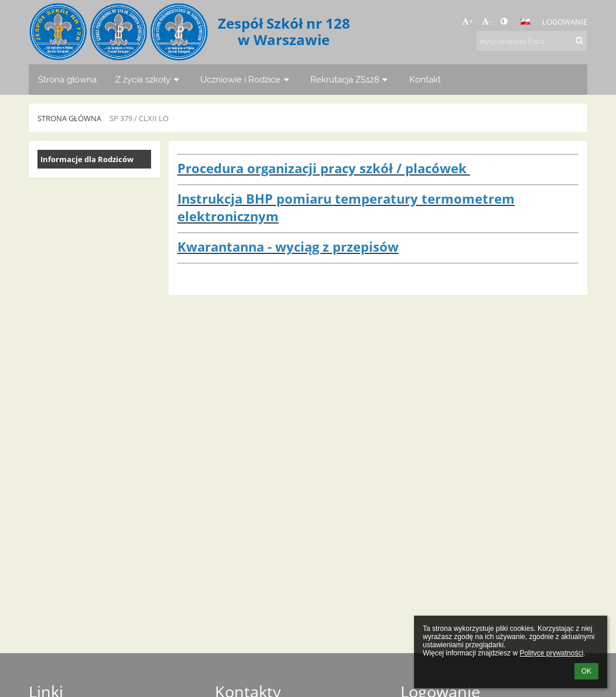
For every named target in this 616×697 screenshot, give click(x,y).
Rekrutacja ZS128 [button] (350, 79)
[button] (525, 22)
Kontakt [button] (425, 79)
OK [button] (586, 671)
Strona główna (69, 118)
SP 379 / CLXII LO (139, 118)
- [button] (487, 21)
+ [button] (468, 21)
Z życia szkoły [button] (148, 79)
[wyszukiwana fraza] (532, 41)
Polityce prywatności (551, 653)
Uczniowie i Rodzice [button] (246, 79)
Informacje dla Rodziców (87, 159)
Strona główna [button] (67, 79)
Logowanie (565, 22)
